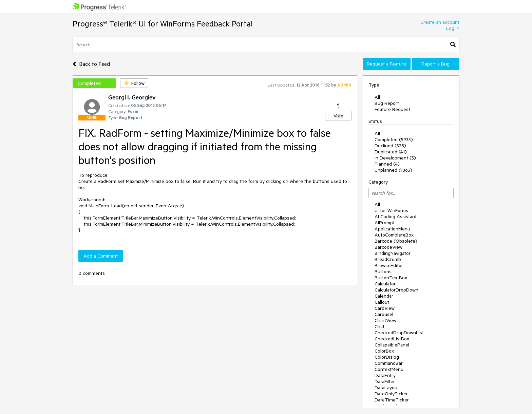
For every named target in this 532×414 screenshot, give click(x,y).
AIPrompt (385, 223)
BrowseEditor (389, 265)
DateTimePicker (392, 400)
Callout (382, 302)
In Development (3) (395, 158)
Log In (453, 28)
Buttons (383, 271)
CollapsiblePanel (392, 345)
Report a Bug (435, 64)
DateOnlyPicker (391, 394)
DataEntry (385, 375)
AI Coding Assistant (396, 217)
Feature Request (392, 109)
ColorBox (384, 351)
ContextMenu (389, 369)
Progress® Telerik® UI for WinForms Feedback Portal (163, 24)
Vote (338, 116)
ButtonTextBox (391, 278)
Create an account (440, 22)
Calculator (385, 284)
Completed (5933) (394, 139)
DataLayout (387, 388)
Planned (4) (387, 164)
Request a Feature (386, 64)
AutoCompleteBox (394, 235)
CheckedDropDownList (399, 333)
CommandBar (389, 363)
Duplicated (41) (391, 152)
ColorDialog (387, 357)
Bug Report (387, 103)
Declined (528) (390, 146)
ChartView (385, 320)
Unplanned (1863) (393, 170)
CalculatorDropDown (396, 290)
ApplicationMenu (392, 229)
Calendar (384, 296)
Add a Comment (101, 256)
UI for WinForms (391, 210)
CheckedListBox (392, 339)
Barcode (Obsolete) (396, 241)
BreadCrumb (388, 259)
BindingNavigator (393, 253)
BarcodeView (388, 247)
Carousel (384, 314)
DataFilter (385, 381)
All (377, 97)
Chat (379, 326)
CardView (385, 308)
